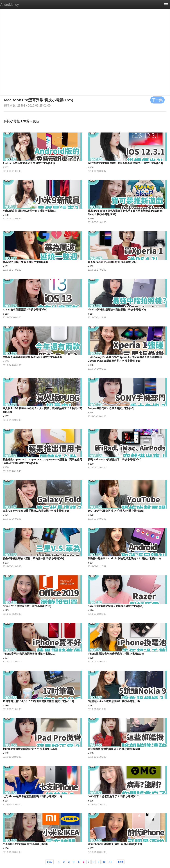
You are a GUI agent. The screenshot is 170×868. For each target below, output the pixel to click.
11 (110, 862)
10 (104, 862)
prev (50, 862)
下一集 (157, 100)
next (121, 862)
